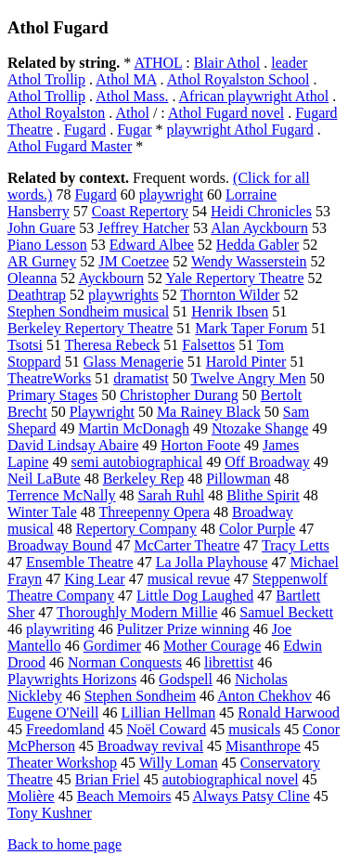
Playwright (102, 412)
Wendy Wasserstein (249, 261)
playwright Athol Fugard (240, 130)
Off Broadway (267, 462)
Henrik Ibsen (230, 311)
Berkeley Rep (144, 479)
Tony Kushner (50, 813)
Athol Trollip (46, 96)
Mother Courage (212, 646)
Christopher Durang (179, 395)
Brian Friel (108, 779)
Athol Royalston (56, 113)
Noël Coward (166, 729)
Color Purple (257, 529)
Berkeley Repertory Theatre (90, 328)
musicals (254, 729)
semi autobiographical (136, 462)
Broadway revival (150, 746)
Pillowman (238, 479)
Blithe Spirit (263, 495)
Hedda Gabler (258, 245)
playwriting (60, 629)
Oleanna (32, 278)
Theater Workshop (62, 763)
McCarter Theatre (187, 545)
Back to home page (64, 844)
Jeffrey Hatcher (143, 228)
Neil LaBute (44, 479)
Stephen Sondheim (140, 696)
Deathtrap (37, 295)
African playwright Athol (254, 96)
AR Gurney (42, 261)
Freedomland (65, 729)
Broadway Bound (59, 545)
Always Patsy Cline (251, 796)
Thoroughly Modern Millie (137, 612)
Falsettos (208, 345)
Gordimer (112, 646)
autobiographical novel (231, 779)
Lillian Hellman (168, 713)
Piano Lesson (47, 245)
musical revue (189, 579)
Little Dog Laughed (195, 596)
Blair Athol (227, 63)
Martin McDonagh (134, 428)
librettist (229, 662)
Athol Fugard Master (70, 146)
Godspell (186, 679)
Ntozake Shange (260, 428)
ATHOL (158, 63)
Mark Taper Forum (251, 328)
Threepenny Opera (155, 512)
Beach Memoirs (124, 796)
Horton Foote (200, 445)
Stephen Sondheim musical (88, 311)
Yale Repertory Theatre (234, 278)
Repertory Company (136, 529)
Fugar (134, 130)
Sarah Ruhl (172, 495)
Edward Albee (152, 245)
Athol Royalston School (238, 79)
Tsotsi (25, 345)
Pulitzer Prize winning (183, 629)
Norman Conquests (125, 662)
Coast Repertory (140, 211)
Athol (132, 113)
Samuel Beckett (286, 612)
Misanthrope (263, 746)
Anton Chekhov (264, 696)
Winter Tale (42, 512)
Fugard (85, 130)
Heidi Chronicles (261, 211)
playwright (171, 194)
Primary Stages (52, 395)
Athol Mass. (132, 96)
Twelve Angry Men (249, 378)
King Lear (94, 579)
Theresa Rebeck (113, 345)
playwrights (123, 295)
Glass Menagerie (134, 362)
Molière (31, 796)
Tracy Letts (296, 545)
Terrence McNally (62, 495)
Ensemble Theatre (80, 562)
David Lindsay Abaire (73, 445)
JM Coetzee (134, 261)
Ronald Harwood (289, 713)
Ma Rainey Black (209, 412)
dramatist (141, 378)
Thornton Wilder (230, 295)
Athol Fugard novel (226, 113)
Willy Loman (179, 763)
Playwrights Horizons (72, 679)
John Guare (41, 228)
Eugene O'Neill (53, 713)
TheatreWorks (49, 378)
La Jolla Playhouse (212, 562)
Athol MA (126, 79)
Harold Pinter (246, 362)
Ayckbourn (111, 278)
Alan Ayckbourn (259, 228)
